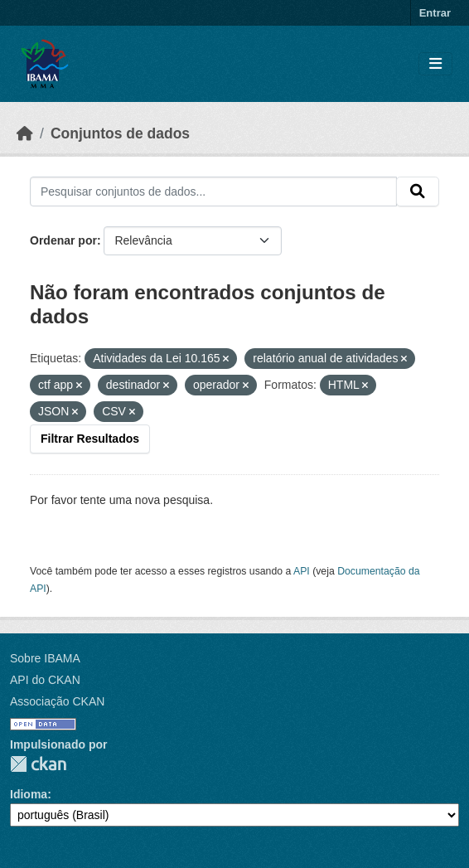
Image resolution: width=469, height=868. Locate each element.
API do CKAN (45, 680)
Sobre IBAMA (45, 658)
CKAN (38, 764)
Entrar (435, 13)
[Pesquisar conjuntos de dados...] (213, 192)
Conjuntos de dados (120, 133)
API (302, 571)
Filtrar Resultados (90, 439)
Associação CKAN (57, 701)
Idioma (29, 794)
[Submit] (418, 192)
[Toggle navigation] (435, 64)
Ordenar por (63, 240)
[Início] (25, 133)
